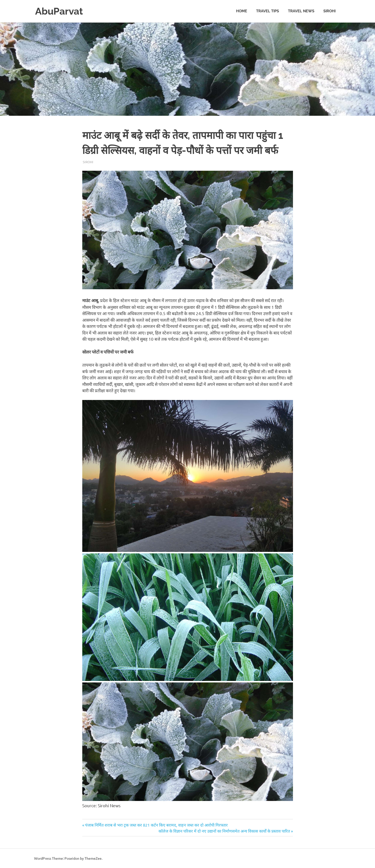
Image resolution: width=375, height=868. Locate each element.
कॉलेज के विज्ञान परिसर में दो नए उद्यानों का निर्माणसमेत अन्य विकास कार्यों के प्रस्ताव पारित (224, 831)
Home (242, 11)
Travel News (301, 11)
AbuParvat (59, 11)
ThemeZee (93, 858)
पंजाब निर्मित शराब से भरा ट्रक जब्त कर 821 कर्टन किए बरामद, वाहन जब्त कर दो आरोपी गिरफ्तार (156, 825)
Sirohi (329, 11)
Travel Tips (268, 11)
